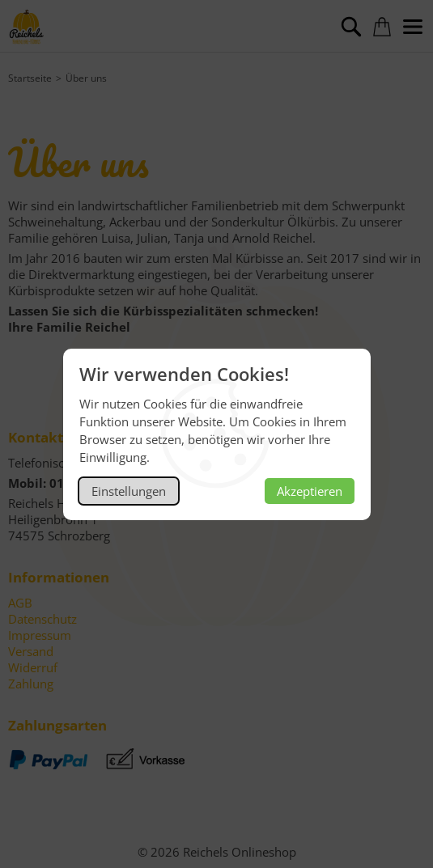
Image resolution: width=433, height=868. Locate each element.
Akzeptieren (310, 491)
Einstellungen (129, 491)
